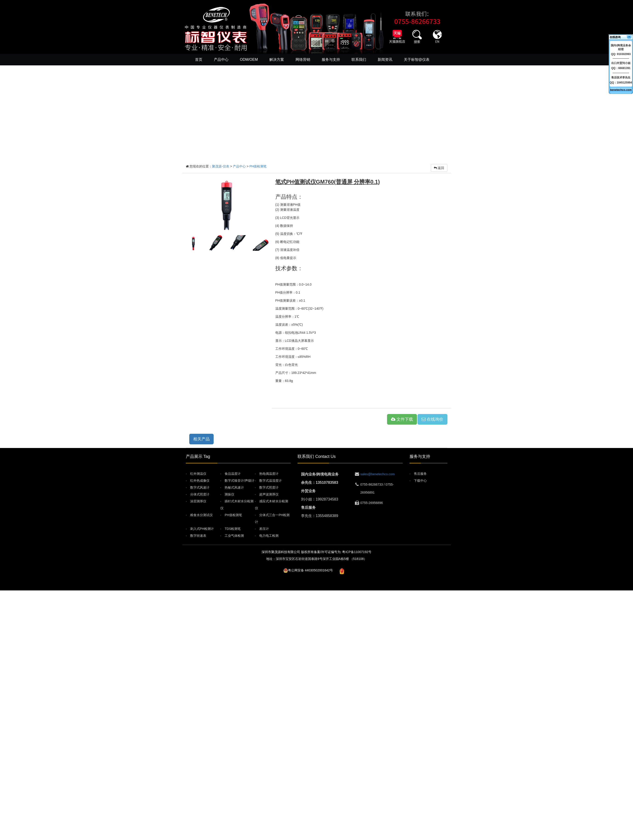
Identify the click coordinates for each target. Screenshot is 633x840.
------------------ (621, 58)
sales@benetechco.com (378, 474)
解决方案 (277, 60)
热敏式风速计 (234, 487)
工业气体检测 (234, 536)
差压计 (264, 529)
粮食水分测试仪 (201, 515)
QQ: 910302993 (621, 54)
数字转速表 (198, 536)
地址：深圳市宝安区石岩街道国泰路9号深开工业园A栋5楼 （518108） (317, 559)
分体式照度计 (200, 494)
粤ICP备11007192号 (357, 552)
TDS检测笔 (233, 529)
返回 (439, 168)
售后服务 (420, 474)
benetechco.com (621, 90)
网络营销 (303, 60)
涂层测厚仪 (198, 501)
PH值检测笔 (258, 166)
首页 (199, 60)
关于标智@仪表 (417, 60)
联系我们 (359, 60)
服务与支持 (331, 60)
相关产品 (201, 439)
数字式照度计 (269, 487)
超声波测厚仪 (269, 494)
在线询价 (432, 419)
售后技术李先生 (621, 78)
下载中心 (420, 481)
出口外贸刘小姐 (621, 63)
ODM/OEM (249, 60)
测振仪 (229, 494)
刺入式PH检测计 (202, 529)
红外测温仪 (198, 474)
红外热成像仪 (200, 481)
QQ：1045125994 (621, 83)
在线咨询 (615, 37)
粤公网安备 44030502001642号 (311, 570)
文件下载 (402, 419)
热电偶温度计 (269, 474)
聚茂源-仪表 (221, 166)
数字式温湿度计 (270, 481)
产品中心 (221, 60)
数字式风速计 (200, 487)
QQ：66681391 (621, 68)
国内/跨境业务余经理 (621, 47)
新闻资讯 (385, 60)
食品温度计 (233, 474)
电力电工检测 (269, 536)
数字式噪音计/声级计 (240, 481)
